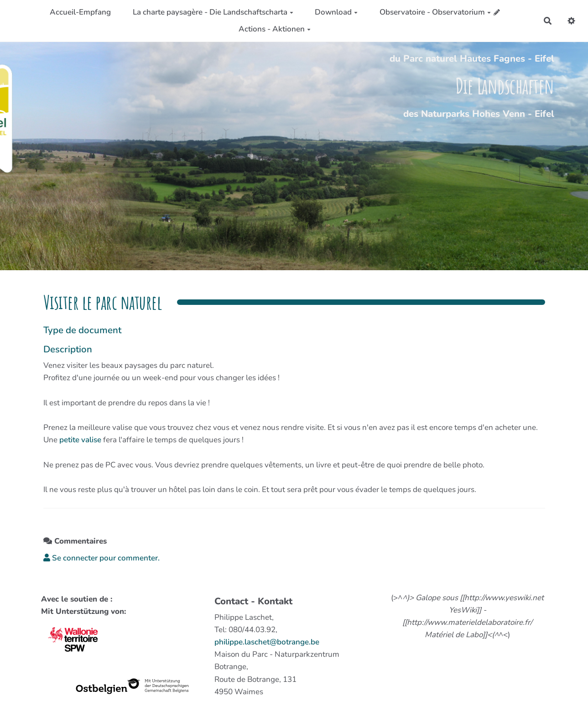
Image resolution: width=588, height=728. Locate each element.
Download (336, 12)
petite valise (80, 440)
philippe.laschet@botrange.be (267, 642)
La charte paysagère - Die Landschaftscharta (213, 12)
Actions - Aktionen (275, 29)
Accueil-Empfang (80, 12)
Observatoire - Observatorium (435, 12)
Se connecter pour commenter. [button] (101, 558)
